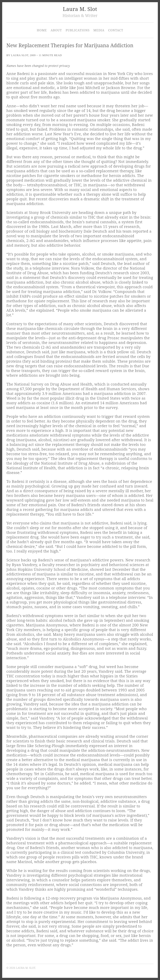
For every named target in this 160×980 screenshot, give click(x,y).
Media (99, 30)
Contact (116, 30)
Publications (78, 30)
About (56, 30)
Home (42, 30)
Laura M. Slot (80, 9)
